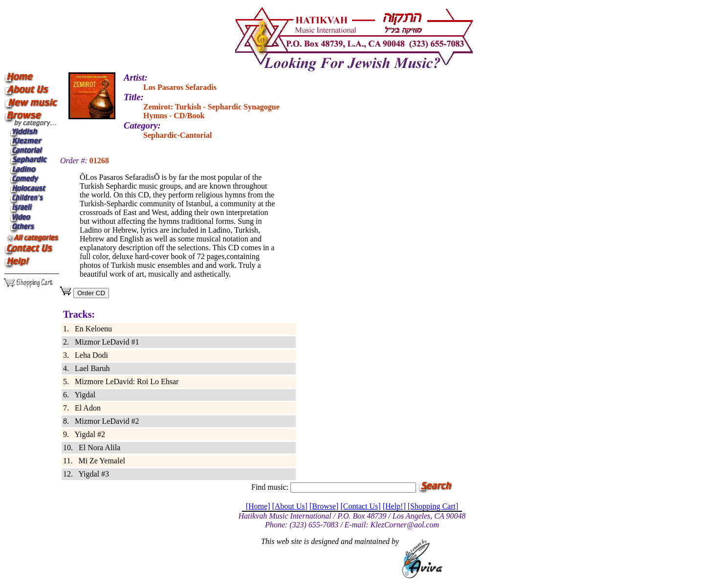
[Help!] (394, 506)
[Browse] (324, 506)
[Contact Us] (360, 506)
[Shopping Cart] (433, 506)
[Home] (258, 506)
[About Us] (289, 506)
